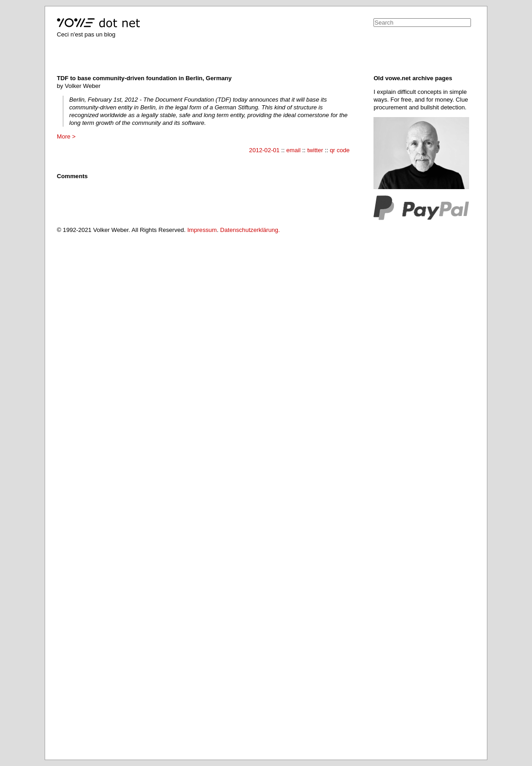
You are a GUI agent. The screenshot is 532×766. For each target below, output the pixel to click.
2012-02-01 (264, 150)
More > (66, 136)
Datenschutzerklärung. (250, 230)
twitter (315, 150)
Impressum (202, 230)
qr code (340, 150)
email (293, 150)
